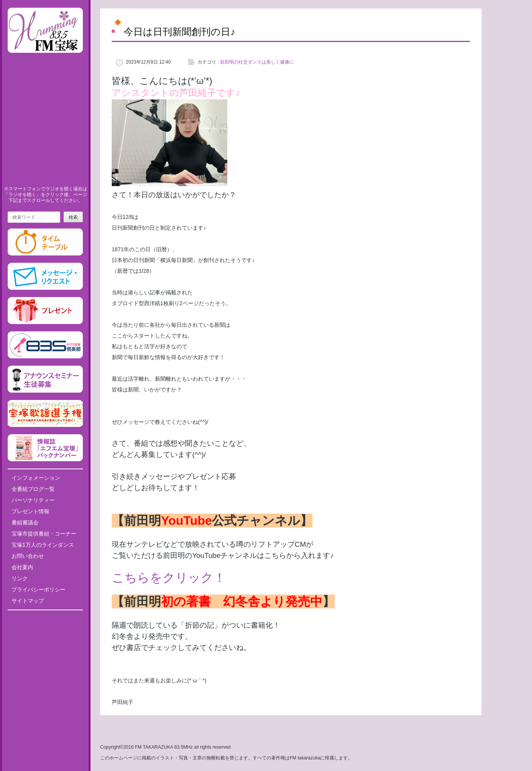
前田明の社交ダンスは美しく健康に (257, 62)
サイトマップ (28, 601)
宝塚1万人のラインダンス (43, 545)
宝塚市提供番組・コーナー (44, 534)
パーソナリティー (33, 500)
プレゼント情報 (30, 511)
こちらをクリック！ (169, 578)
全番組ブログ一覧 (33, 489)
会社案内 (22, 567)
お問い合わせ (28, 556)
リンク (20, 578)
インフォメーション (36, 478)
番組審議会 (25, 522)
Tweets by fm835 (45, 619)
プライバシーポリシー (39, 590)
